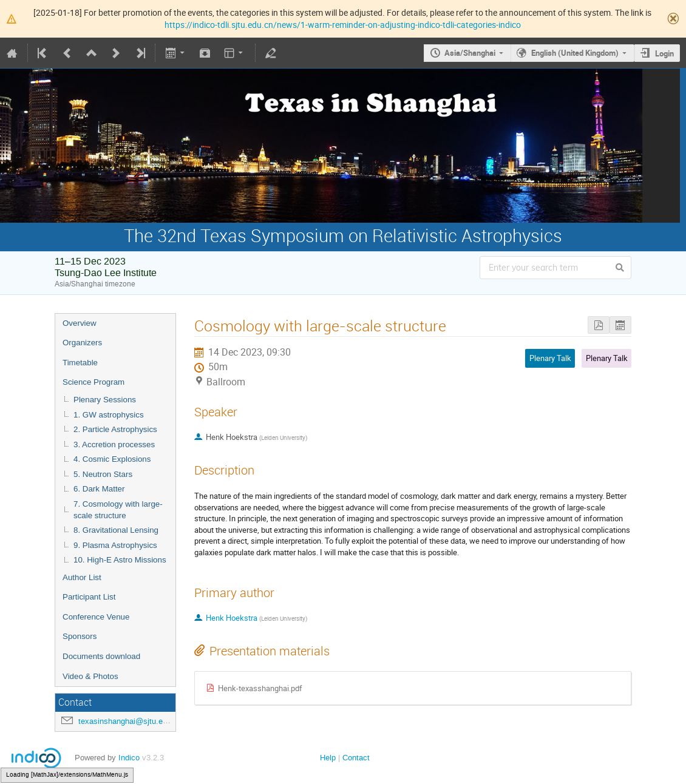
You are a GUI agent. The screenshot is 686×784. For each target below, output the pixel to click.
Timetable (80, 363)
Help (328, 758)
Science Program (93, 382)
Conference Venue (96, 617)
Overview (80, 323)
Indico (129, 758)
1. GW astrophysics (109, 415)
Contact (356, 758)
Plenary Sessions (105, 400)
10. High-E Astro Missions (120, 560)
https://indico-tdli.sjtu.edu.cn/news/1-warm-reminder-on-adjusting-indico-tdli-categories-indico (343, 25)
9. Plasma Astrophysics (115, 545)
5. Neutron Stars (103, 474)
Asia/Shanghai (470, 53)
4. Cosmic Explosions (112, 459)
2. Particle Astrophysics (115, 429)
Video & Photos (90, 676)
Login (664, 53)
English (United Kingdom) (575, 53)
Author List (82, 577)
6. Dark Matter (99, 489)
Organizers (82, 343)
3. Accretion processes (114, 444)
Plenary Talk (607, 358)
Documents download (101, 656)
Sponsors (80, 636)
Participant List (89, 597)
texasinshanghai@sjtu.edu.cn (130, 721)
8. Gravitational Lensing (116, 530)
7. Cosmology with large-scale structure (118, 510)
